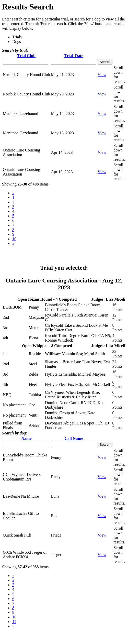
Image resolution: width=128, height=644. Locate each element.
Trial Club (26, 56)
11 (14, 622)
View (102, 75)
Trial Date (74, 56)
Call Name (74, 438)
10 (14, 239)
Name (26, 438)
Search (105, 62)
